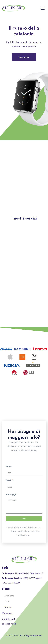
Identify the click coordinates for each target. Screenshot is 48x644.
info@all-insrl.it (8, 619)
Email (9, 480)
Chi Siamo (9, 596)
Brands (8, 608)
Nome (9, 466)
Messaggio (11, 494)
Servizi (8, 602)
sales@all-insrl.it (9, 624)
